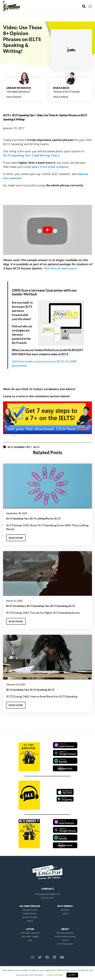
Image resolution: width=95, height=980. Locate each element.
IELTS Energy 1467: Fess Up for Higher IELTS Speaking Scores (43, 613)
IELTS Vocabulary (16, 606)
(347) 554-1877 (48, 898)
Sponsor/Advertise (65, 933)
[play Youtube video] (48, 230)
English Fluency (30, 913)
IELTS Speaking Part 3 (18, 155)
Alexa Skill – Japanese (30, 933)
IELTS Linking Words (41, 518)
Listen (30, 929)
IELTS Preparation (65, 944)
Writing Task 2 (50, 155)
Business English (30, 917)
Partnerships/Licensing (65, 936)
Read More (16, 538)
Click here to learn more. (60, 268)
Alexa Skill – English (30, 936)
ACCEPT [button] (72, 975)
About (65, 929)
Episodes (65, 910)
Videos (30, 921)
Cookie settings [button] (55, 975)
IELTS (6, 115)
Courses (65, 940)
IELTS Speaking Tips (23, 115)
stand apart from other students (46, 167)
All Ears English (30, 906)
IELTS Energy (65, 906)
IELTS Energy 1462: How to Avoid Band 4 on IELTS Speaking (42, 696)
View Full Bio (14, 97)
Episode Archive (30, 910)
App (30, 940)
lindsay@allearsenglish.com (48, 894)
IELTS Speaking (59, 606)
